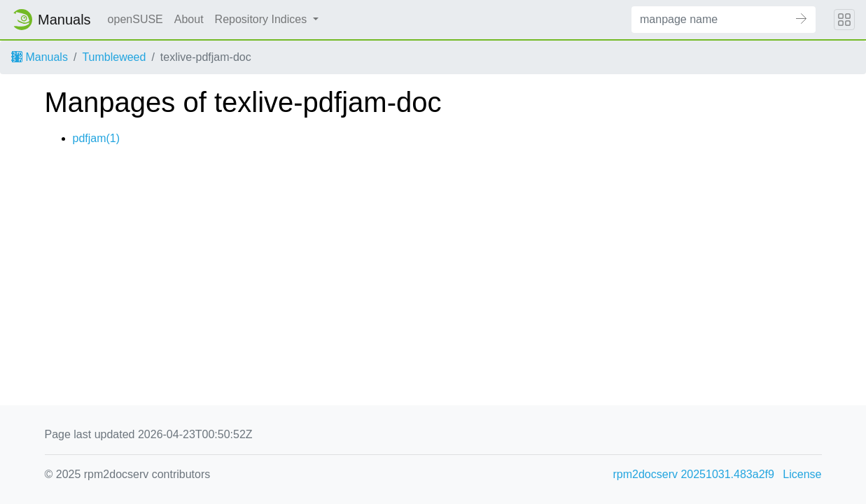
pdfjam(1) (97, 138)
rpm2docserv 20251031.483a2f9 (694, 474)
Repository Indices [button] (263, 19)
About (189, 19)
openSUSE (135, 19)
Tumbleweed (114, 57)
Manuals (40, 57)
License (802, 474)
